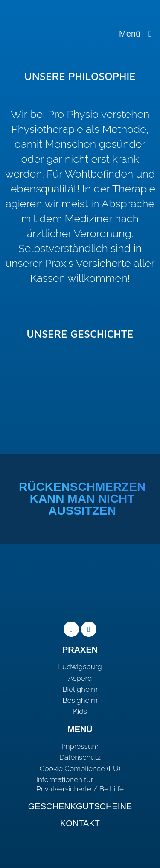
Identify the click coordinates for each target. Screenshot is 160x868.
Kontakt (80, 823)
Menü (135, 34)
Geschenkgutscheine (80, 806)
